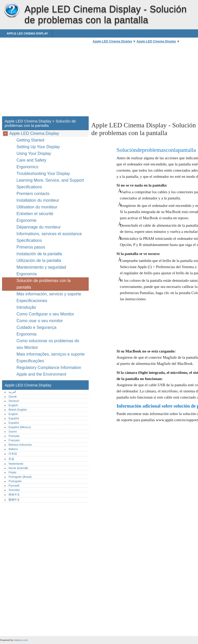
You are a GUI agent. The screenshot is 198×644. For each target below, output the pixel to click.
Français (14, 436)
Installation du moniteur (38, 200)
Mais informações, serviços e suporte (51, 354)
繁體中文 (14, 500)
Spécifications (29, 240)
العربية (12, 392)
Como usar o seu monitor (40, 321)
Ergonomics (27, 167)
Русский (14, 486)
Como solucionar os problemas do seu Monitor (48, 344)
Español (14, 418)
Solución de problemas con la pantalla (44, 284)
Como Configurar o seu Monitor (45, 314)
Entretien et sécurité (35, 214)
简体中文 (14, 495)
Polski (12, 472)
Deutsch (14, 401)
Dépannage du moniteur (39, 227)
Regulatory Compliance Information (49, 368)
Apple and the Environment (42, 374)
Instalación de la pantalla (39, 254)
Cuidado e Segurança (37, 327)
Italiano (13, 449)
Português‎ (15, 481)
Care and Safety (32, 160)
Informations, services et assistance (49, 234)
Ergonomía (27, 274)
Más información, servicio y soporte (49, 294)
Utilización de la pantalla (39, 261)
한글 (11, 459)
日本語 (13, 454)
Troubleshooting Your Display (43, 174)
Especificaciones (32, 301)
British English (18, 410)
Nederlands (16, 464)
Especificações (30, 361)
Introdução (26, 307)
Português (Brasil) (20, 477)
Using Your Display (34, 153)
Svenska (14, 490)
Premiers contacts (33, 194)
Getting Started (30, 140)
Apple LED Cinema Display (12, 10)
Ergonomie (26, 220)
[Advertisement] (135, 81)
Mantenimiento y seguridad (42, 267)
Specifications (29, 187)
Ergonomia (26, 334)
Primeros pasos (31, 247)
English (13, 405)
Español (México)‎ (20, 427)
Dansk (13, 396)
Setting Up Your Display (38, 147)
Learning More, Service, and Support (50, 180)
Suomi (13, 431)
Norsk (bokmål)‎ (18, 468)
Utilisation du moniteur (38, 207)
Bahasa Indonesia (20, 445)
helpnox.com (21, 640)
